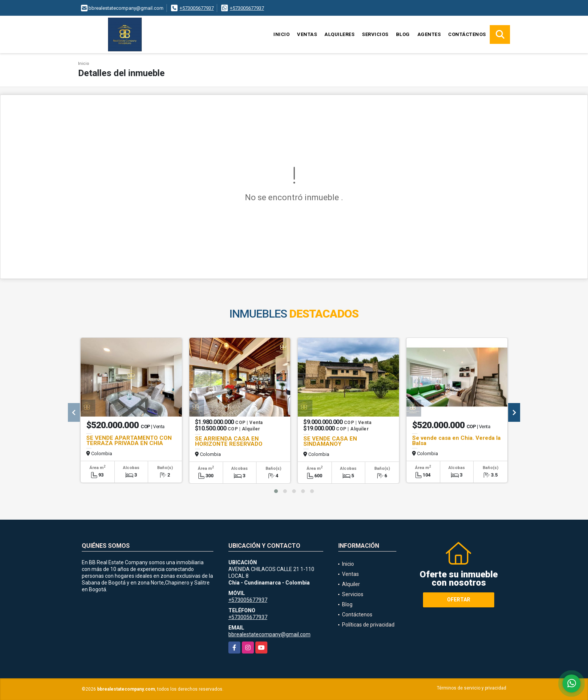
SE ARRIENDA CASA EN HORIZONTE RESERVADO (229, 441)
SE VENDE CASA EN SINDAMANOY (330, 441)
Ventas (307, 34)
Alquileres (339, 34)
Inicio (281, 34)
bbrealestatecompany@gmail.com (269, 634)
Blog (403, 34)
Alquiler (351, 584)
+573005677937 (197, 8)
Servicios (375, 34)
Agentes (429, 34)
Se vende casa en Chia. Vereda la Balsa (456, 441)
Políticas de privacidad (368, 625)
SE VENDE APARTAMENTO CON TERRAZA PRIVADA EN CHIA (129, 441)
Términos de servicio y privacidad (472, 688)
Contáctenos (467, 34)
